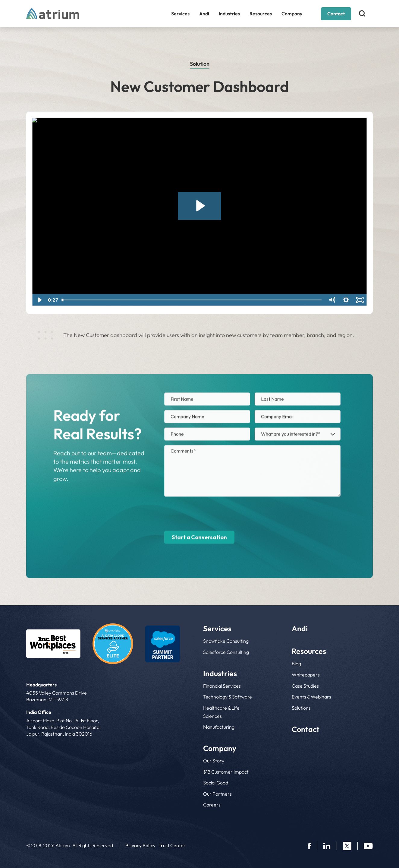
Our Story (214, 761)
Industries (229, 14)
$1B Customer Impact (226, 772)
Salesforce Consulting (226, 652)
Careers (212, 805)
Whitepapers (306, 675)
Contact (336, 14)
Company (292, 14)
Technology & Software (228, 697)
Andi (204, 14)
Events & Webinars (311, 697)
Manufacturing (219, 727)
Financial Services (222, 686)
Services (180, 14)
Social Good (216, 783)
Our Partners (217, 794)
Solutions (301, 708)
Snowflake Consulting (226, 641)
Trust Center (172, 845)
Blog (296, 664)
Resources (261, 14)
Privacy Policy (140, 845)
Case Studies (305, 686)
